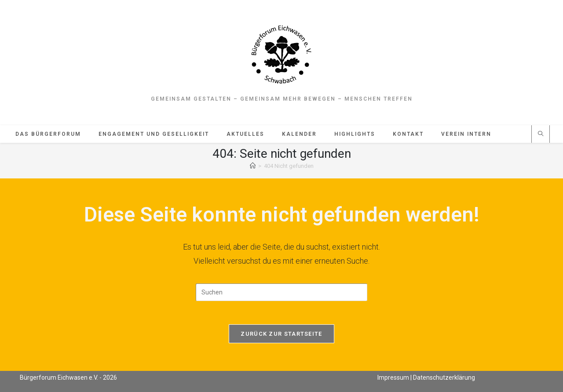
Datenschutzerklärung (444, 377)
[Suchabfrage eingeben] (281, 294)
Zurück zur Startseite (281, 339)
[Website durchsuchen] (541, 137)
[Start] (253, 168)
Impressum (393, 377)
